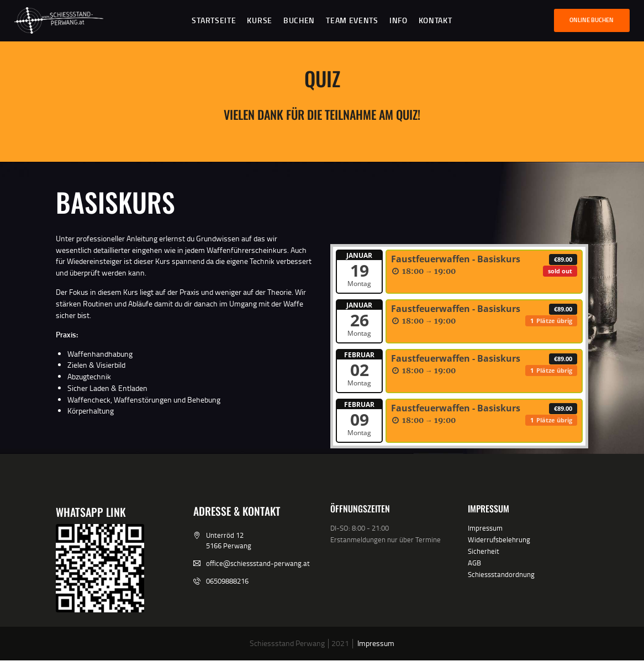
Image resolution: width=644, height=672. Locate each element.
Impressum (485, 528)
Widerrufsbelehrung (499, 539)
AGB (474, 563)
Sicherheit (484, 551)
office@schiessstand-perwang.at (258, 563)
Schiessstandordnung (501, 574)
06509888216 (227, 581)
